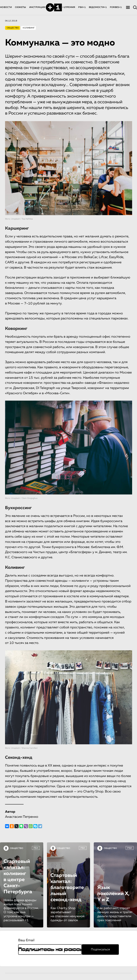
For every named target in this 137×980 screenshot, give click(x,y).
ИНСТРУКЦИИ (37, 7)
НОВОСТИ (6, 7)
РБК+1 (82, 7)
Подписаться (100, 950)
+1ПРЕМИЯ (69, 7)
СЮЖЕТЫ (21, 7)
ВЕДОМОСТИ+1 (98, 7)
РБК (36, 848)
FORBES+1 (116, 7)
